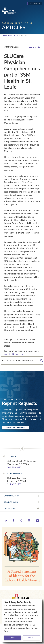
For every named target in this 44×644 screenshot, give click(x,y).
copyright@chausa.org (14, 354)
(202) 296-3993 (14, 467)
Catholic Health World (10, 35)
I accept (13, 638)
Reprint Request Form (15, 428)
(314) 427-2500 (14, 484)
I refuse (31, 638)
